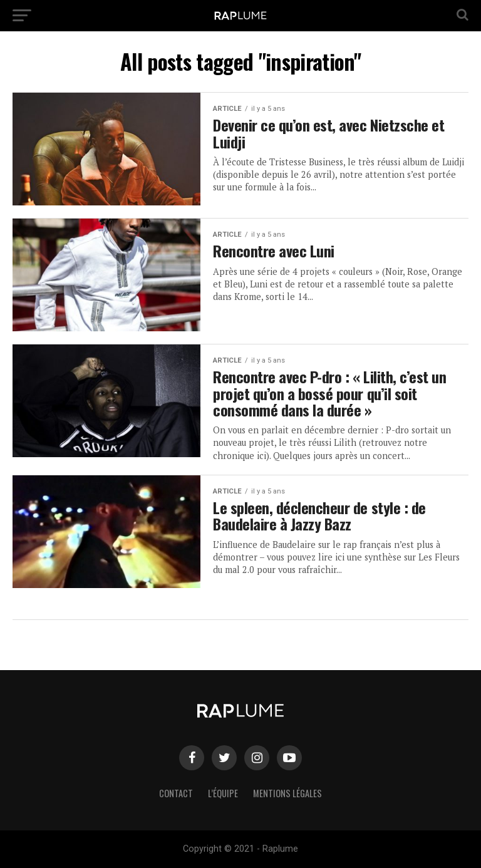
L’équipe (223, 793)
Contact (176, 793)
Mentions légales (287, 793)
